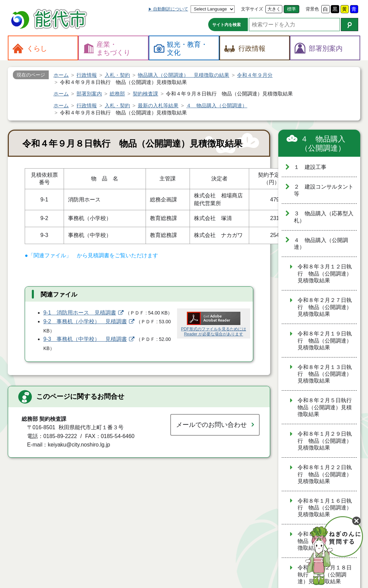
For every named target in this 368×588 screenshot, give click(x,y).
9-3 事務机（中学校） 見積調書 (85, 339)
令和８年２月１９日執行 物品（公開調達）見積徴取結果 (325, 341)
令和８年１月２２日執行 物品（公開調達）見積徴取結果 (325, 474)
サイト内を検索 (226, 25)
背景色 (312, 9)
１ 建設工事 (310, 167)
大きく (274, 9)
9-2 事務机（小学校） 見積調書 (85, 321)
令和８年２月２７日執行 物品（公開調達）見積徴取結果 (325, 307)
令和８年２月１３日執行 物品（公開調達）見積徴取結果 (325, 374)
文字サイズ (252, 9)
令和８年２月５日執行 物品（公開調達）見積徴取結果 (327, 407)
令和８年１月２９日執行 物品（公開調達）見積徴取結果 (325, 441)
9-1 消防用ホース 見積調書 (80, 313)
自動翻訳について (171, 9)
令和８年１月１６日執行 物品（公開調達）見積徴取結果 (325, 508)
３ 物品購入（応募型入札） (324, 217)
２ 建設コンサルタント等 (324, 190)
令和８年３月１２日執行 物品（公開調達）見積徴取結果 (325, 274)
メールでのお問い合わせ (211, 425)
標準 (291, 9)
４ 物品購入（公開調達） (323, 144)
